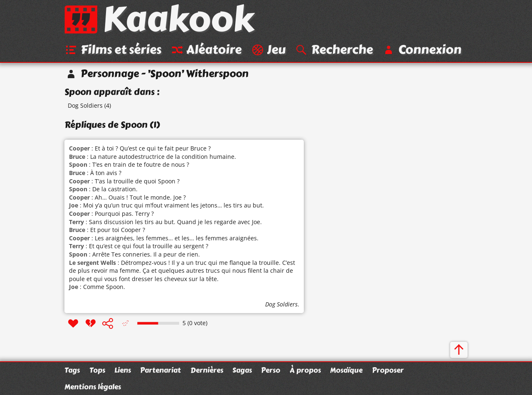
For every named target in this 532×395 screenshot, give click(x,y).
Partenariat (160, 370)
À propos (305, 370)
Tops (97, 370)
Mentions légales (93, 387)
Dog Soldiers (85, 105)
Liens (123, 370)
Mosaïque (346, 370)
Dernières (207, 370)
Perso (271, 370)
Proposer (388, 370)
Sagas (242, 370)
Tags (72, 370)
